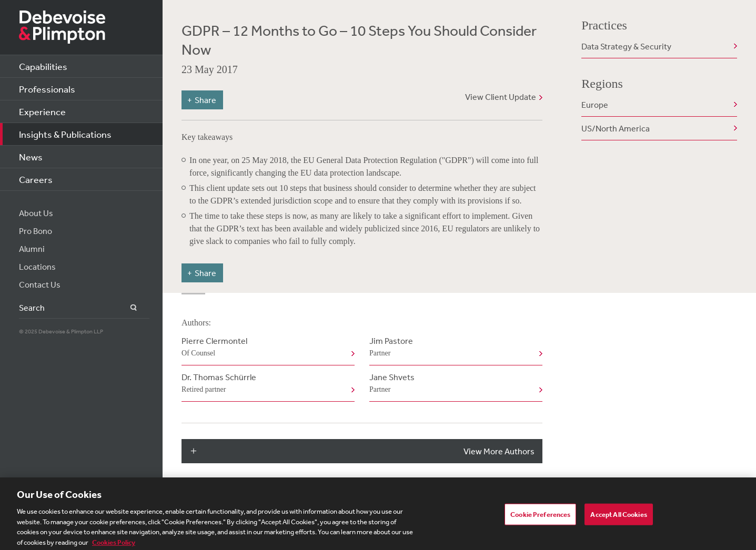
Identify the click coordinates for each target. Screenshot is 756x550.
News (31, 157)
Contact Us (40, 284)
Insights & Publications (65, 134)
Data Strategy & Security (626, 46)
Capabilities (43, 66)
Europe (595, 105)
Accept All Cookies (618, 518)
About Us (36, 213)
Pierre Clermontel (266, 348)
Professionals (47, 89)
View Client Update (501, 97)
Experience (42, 111)
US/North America (616, 128)
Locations (37, 267)
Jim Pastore (454, 348)
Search (128, 308)
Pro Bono (36, 231)
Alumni (32, 249)
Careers (36, 179)
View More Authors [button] (499, 451)
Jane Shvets (454, 384)
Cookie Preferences (540, 518)
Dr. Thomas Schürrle (266, 384)
